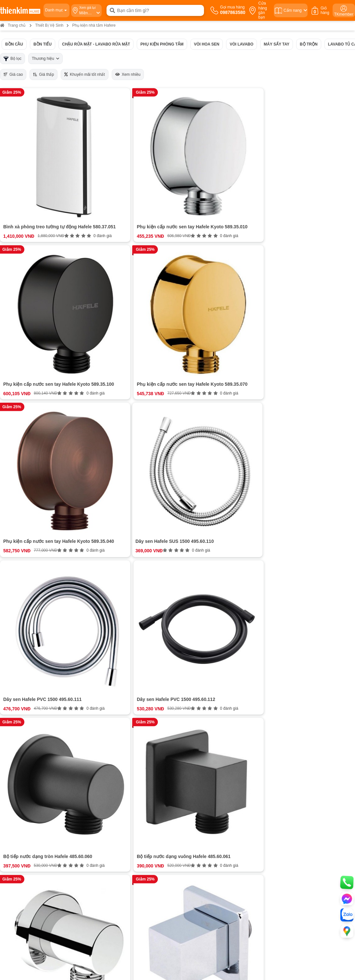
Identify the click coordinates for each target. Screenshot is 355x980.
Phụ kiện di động (101, 546)
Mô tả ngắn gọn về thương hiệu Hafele (116, 498)
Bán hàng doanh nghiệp (43, 756)
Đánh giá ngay (135, 688)
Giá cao (13, 74)
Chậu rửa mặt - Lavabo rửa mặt (96, 44)
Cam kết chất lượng (39, 762)
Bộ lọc (13, 59)
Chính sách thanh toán (199, 738)
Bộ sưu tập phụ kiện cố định (119, 514)
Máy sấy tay (277, 44)
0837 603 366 (91, 896)
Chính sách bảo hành (198, 756)
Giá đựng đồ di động (111, 555)
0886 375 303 (88, 834)
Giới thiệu (29, 738)
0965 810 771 (193, 826)
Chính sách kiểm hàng (199, 774)
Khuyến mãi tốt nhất (85, 74)
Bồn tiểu (43, 44)
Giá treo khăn (104, 522)
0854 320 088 (193, 834)
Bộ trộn (309, 44)
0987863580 (140, 738)
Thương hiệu (45, 59)
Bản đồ (69, 860)
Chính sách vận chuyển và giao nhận (212, 750)
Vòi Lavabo (241, 44)
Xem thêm (135, 591)
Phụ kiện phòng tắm (162, 44)
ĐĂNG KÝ (320, 756)
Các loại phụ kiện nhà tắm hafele (117, 506)
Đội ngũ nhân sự (36, 768)
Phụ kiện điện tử (100, 571)
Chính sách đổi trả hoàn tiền (204, 762)
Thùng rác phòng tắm (112, 563)
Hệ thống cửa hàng (38, 744)
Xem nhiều (128, 74)
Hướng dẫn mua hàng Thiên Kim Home (215, 744)
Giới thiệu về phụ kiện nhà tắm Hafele (115, 490)
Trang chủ (13, 25)
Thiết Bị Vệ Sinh (49, 25)
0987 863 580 (297, 826)
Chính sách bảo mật (197, 768)
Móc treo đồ (102, 530)
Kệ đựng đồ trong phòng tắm (119, 538)
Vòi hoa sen (207, 44)
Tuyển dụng (31, 750)
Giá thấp (44, 74)
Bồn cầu (14, 44)
